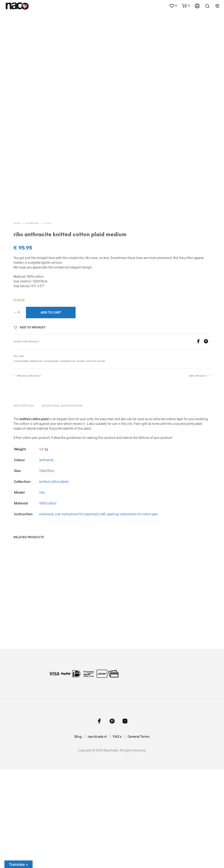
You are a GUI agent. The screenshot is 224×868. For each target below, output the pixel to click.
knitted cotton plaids (54, 580)
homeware (32, 322)
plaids (47, 322)
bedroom (36, 460)
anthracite (46, 558)
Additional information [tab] (62, 505)
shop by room (95, 460)
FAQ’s (117, 835)
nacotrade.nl (97, 835)
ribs (42, 591)
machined (46, 612)
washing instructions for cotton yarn (132, 612)
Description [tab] (24, 505)
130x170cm (47, 569)
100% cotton (48, 601)
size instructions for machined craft (80, 612)
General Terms (139, 835)
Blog (78, 835)
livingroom (67, 460)
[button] (173, 6)
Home (17, 322)
